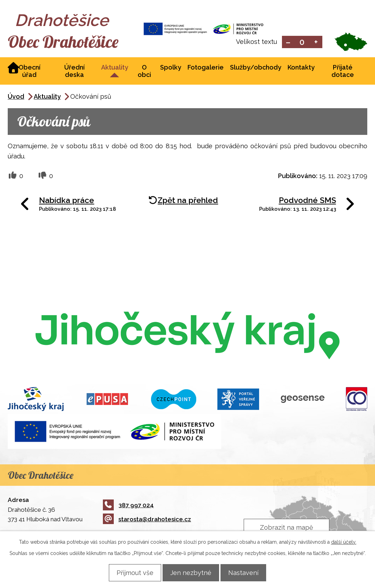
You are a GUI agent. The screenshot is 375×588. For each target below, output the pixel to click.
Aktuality (115, 68)
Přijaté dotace (343, 72)
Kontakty (301, 68)
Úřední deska (74, 72)
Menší (288, 42)
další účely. (344, 542)
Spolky (171, 68)
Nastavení (248, 572)
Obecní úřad (29, 72)
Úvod (16, 97)
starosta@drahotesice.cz (147, 520)
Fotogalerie (206, 68)
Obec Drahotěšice (70, 42)
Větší (316, 42)
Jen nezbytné (191, 572)
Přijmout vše (131, 572)
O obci (144, 72)
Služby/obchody (256, 68)
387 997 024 (128, 506)
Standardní (302, 42)
